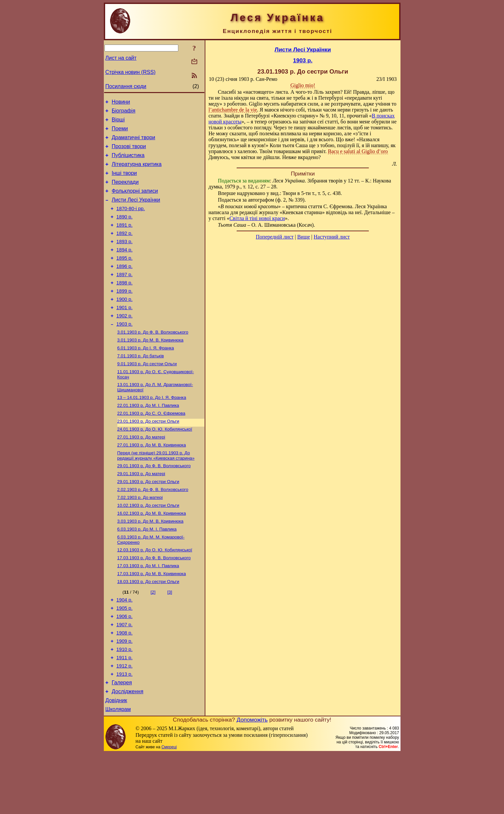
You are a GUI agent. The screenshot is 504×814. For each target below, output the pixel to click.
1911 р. (124, 712)
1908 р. (124, 684)
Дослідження (128, 750)
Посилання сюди (126, 86)
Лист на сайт (121, 58)
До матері (141, 472)
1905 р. (124, 657)
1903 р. (124, 351)
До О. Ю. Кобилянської (155, 464)
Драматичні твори (133, 142)
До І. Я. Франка (146, 377)
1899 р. (124, 314)
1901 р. (124, 332)
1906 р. (124, 666)
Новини (121, 103)
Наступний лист (332, 237)
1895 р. (124, 277)
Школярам (118, 770)
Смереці (169, 807)
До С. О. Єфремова (151, 447)
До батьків (141, 385)
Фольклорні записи (135, 202)
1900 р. (124, 323)
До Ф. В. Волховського (153, 359)
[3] (170, 639)
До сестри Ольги (147, 394)
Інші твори (124, 182)
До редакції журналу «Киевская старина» (156, 492)
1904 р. (124, 647)
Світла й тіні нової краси (257, 218)
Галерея (122, 740)
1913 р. (124, 731)
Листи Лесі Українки (136, 212)
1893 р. (124, 258)
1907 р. (124, 675)
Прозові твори (129, 152)
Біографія (124, 113)
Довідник (116, 760)
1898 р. (124, 305)
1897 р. (124, 295)
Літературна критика (137, 172)
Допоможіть (252, 780)
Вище (304, 237)
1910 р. (124, 703)
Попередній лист (275, 237)
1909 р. (124, 694)
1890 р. (124, 231)
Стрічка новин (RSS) (131, 72)
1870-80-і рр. (131, 221)
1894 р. (124, 268)
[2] (153, 639)
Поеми (120, 132)
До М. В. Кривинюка (150, 368)
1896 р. (124, 286)
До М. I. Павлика (148, 438)
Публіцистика (128, 162)
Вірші (118, 123)
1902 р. (124, 342)
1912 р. (124, 721)
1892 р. (124, 249)
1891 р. (124, 240)
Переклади (125, 192)
